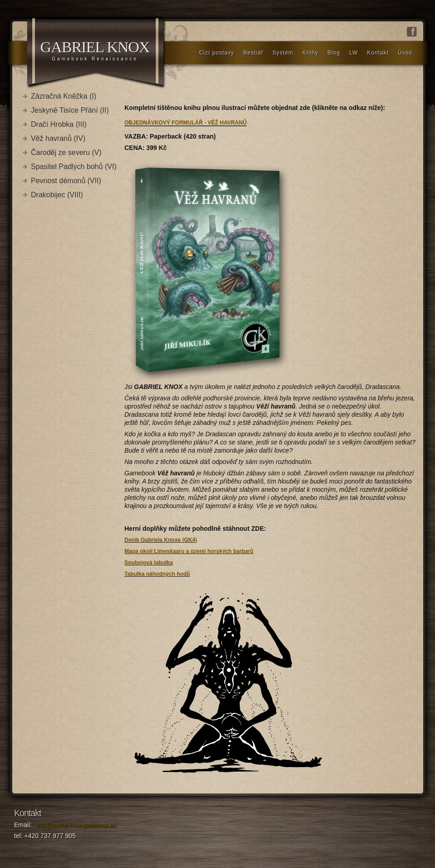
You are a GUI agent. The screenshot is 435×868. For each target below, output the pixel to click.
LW (353, 53)
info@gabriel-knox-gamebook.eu (77, 825)
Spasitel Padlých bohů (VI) (74, 167)
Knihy (310, 53)
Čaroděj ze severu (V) (66, 152)
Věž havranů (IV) (58, 138)
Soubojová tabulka (149, 563)
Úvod (405, 53)
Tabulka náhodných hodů (157, 574)
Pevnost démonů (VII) (66, 181)
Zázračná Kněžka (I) (64, 96)
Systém (283, 53)
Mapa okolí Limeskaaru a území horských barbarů (189, 551)
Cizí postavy (216, 53)
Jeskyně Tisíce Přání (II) (70, 110)
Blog (334, 53)
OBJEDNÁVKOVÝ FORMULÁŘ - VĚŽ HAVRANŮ (185, 123)
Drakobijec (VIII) (57, 195)
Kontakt (378, 53)
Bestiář (253, 53)
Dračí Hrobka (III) (59, 124)
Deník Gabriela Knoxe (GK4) (161, 540)
